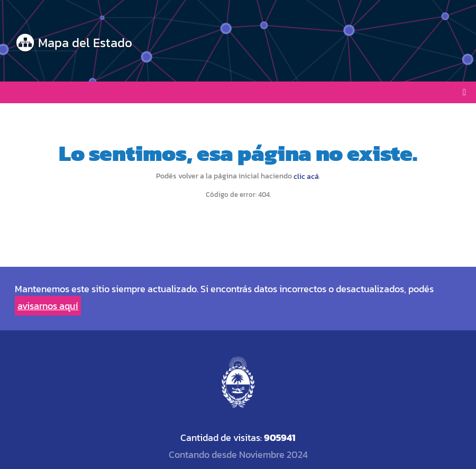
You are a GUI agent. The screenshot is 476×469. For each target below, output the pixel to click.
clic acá (306, 177)
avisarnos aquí (48, 306)
